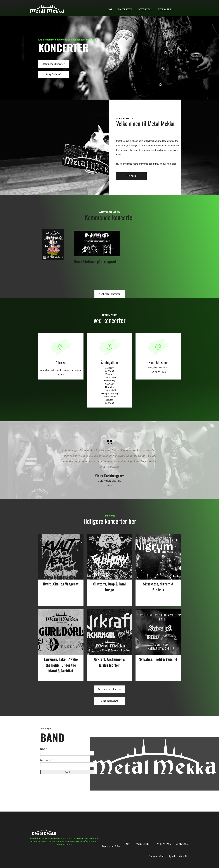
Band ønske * (47, 760)
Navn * (43, 749)
